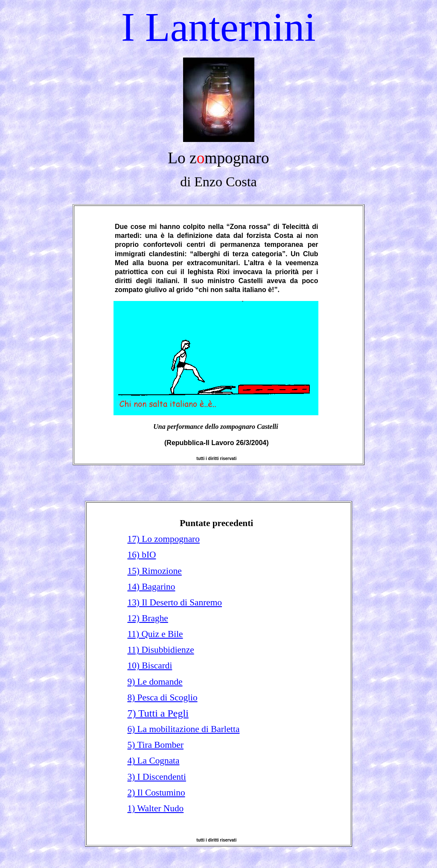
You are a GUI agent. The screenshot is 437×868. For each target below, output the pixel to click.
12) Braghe (147, 618)
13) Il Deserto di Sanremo (175, 602)
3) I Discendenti (156, 777)
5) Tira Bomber (155, 745)
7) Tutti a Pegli (158, 713)
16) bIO (141, 555)
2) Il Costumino (156, 793)
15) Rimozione (154, 571)
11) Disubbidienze (160, 650)
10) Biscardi (150, 665)
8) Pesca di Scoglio (162, 697)
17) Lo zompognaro (163, 539)
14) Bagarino (151, 587)
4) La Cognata (153, 761)
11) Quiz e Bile (155, 634)
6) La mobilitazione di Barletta (183, 729)
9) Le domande (155, 682)
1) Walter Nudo (155, 808)
